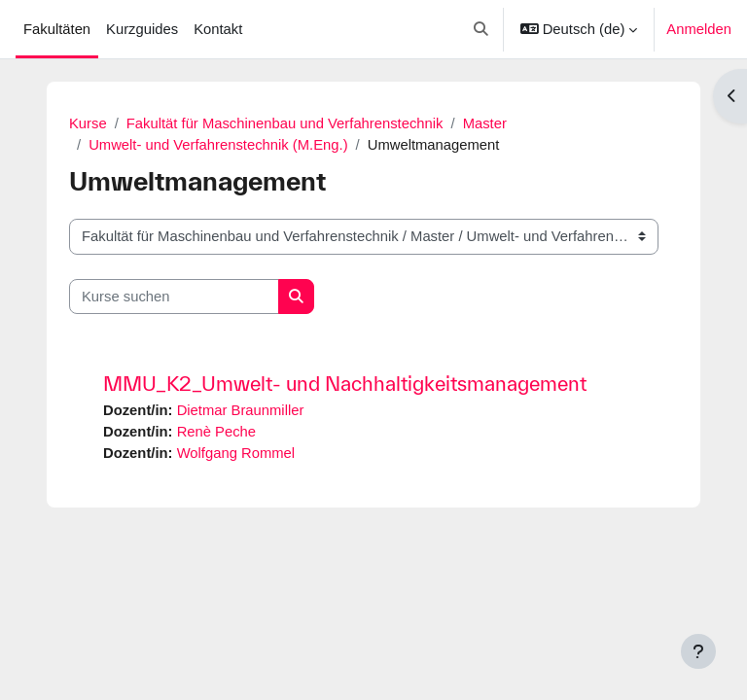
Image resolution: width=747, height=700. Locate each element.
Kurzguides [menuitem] (142, 29)
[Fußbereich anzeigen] (698, 651)
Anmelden (699, 29)
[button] (482, 29)
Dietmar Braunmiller (241, 410)
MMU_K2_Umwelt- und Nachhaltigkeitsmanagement (345, 384)
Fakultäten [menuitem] (57, 29)
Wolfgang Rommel (236, 453)
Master (485, 123)
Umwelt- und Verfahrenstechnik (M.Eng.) (218, 145)
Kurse (88, 123)
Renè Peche (216, 432)
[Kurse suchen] (174, 297)
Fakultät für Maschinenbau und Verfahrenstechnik (285, 123)
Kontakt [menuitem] (218, 29)
